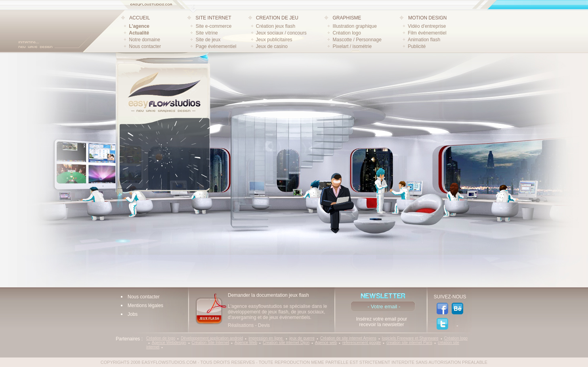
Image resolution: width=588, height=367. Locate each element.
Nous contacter (145, 46)
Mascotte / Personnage (357, 40)
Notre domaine (145, 40)
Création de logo (161, 338)
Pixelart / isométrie (352, 46)
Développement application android (212, 338)
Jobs (133, 314)
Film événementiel (427, 33)
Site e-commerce (214, 26)
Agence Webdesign (169, 343)
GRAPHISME (347, 18)
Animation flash (424, 40)
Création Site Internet (211, 343)
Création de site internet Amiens (348, 338)
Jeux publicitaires (274, 40)
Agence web (326, 343)
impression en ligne (266, 338)
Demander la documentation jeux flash (268, 295)
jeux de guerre (302, 338)
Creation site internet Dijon (286, 343)
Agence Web (246, 343)
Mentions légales (145, 306)
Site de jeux (208, 40)
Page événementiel (216, 46)
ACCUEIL (139, 18)
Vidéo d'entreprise (427, 26)
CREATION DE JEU (277, 18)
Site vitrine (207, 33)
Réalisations (241, 325)
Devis (264, 325)
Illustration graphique (354, 26)
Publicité (417, 46)
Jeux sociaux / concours (281, 33)
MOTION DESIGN (427, 18)
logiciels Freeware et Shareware (410, 338)
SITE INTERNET (214, 18)
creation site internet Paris (409, 343)
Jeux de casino (272, 46)
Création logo (346, 33)
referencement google (362, 343)
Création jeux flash (276, 26)
